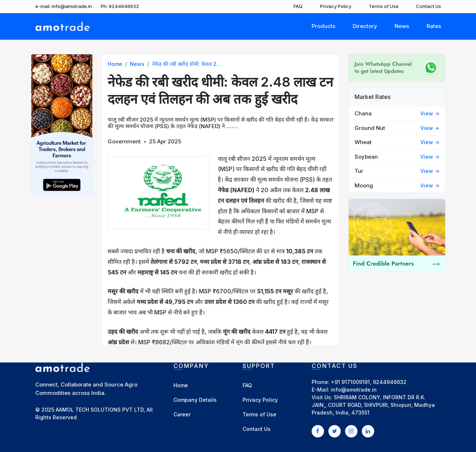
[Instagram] (351, 431)
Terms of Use (384, 6)
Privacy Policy (336, 6)
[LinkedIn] (368, 431)
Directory (365, 26)
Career (182, 414)
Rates (434, 26)
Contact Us (429, 6)
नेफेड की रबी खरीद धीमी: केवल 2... (186, 64)
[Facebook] (318, 431)
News (402, 26)
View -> (430, 113)
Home (115, 64)
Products (323, 26)
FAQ (298, 6)
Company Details (195, 400)
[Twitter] (335, 431)
